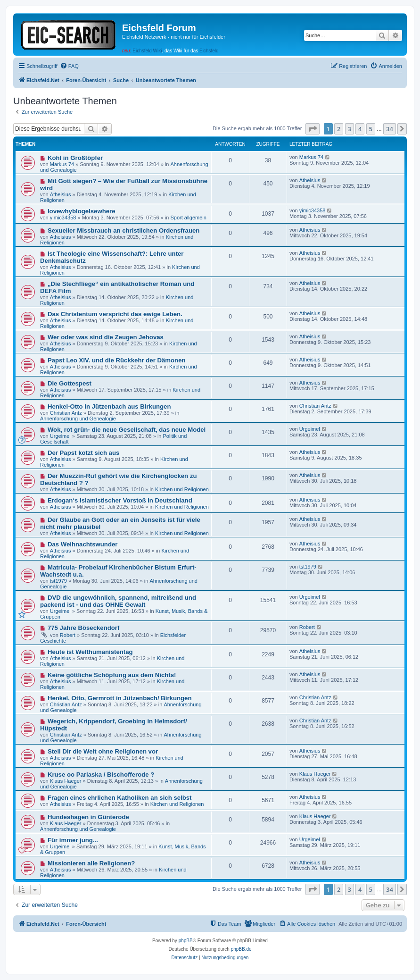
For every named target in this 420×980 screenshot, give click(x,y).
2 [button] (339, 129)
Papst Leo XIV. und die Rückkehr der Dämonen (117, 360)
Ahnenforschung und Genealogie (78, 419)
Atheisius (61, 194)
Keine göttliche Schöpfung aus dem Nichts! (112, 675)
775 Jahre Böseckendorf (83, 628)
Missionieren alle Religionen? (91, 863)
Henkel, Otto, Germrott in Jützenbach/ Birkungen (120, 698)
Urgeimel (60, 436)
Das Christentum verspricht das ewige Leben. (115, 314)
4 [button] (360, 129)
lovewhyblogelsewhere (82, 211)
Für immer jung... (73, 840)
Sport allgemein (188, 218)
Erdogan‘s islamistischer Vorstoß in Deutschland (120, 500)
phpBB (186, 941)
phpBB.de (241, 949)
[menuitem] (69, 66)
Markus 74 (62, 164)
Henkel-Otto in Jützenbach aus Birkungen (109, 406)
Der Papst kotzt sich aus (83, 453)
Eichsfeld (209, 51)
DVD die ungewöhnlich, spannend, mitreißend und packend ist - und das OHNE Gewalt (118, 601)
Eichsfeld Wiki (147, 51)
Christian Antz (66, 413)
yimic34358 (63, 218)
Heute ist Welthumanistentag (90, 652)
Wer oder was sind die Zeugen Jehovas (106, 337)
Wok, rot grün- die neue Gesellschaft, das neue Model (127, 430)
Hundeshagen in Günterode (88, 817)
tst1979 (58, 581)
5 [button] (371, 129)
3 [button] (350, 129)
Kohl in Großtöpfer (75, 158)
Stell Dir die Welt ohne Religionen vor (103, 751)
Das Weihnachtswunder (83, 544)
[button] (313, 129)
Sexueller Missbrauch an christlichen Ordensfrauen (124, 230)
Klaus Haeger (66, 781)
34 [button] (390, 129)
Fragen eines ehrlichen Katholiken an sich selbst (120, 798)
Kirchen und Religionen (182, 489)
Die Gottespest (70, 383)
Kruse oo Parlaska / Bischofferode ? (101, 775)
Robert (68, 635)
